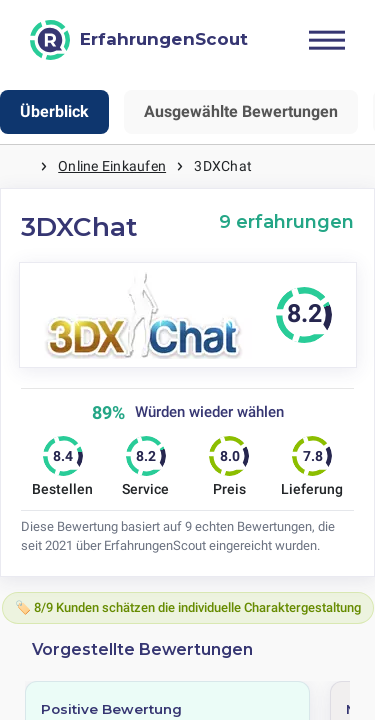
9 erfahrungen (286, 221)
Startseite (20, 166)
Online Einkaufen (112, 166)
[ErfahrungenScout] (139, 40)
